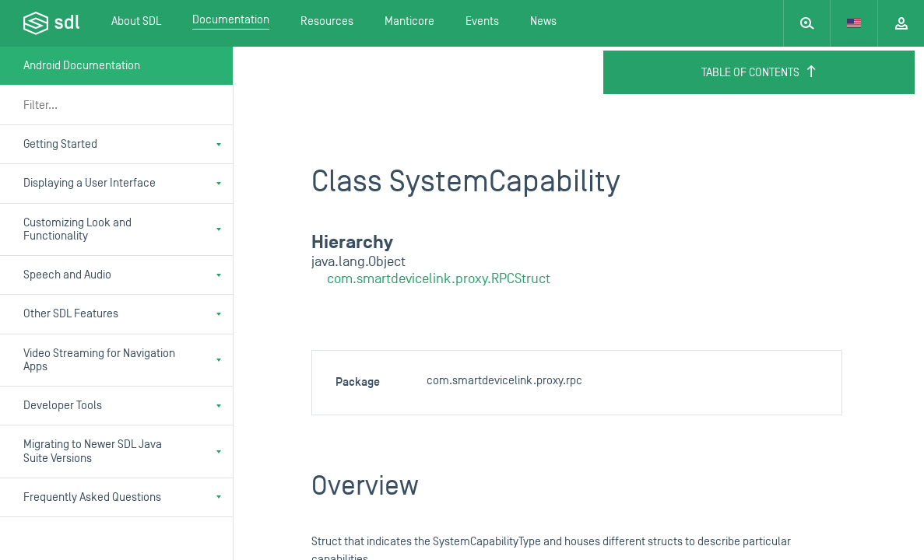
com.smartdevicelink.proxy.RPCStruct (439, 279)
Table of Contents (759, 72)
